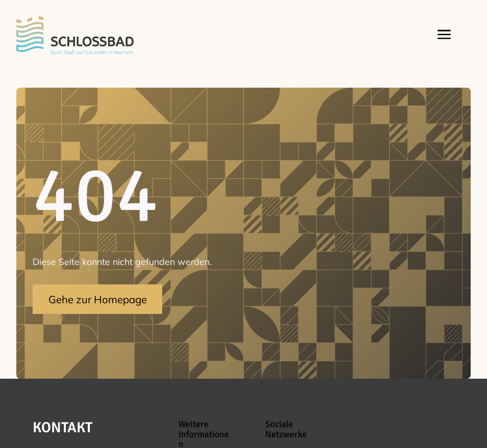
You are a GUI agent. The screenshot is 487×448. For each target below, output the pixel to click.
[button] (442, 36)
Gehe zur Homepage (98, 299)
